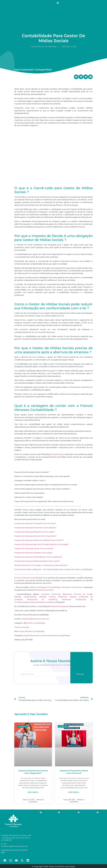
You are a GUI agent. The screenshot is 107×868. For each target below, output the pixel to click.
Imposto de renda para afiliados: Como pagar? (34, 553)
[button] (58, 3)
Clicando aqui (57, 454)
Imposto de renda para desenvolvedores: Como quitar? (37, 561)
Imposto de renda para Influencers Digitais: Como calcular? (39, 540)
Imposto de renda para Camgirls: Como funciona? (35, 523)
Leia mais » (33, 792)
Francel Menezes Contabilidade (31, 631)
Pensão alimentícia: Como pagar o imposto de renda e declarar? (41, 565)
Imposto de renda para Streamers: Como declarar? (35, 528)
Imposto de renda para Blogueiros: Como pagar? (35, 532)
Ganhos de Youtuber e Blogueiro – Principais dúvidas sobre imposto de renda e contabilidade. (53, 569)
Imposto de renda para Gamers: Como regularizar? (35, 536)
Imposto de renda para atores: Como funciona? (34, 549)
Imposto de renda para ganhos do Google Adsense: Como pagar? (42, 544)
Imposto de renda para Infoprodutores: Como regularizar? (38, 557)
